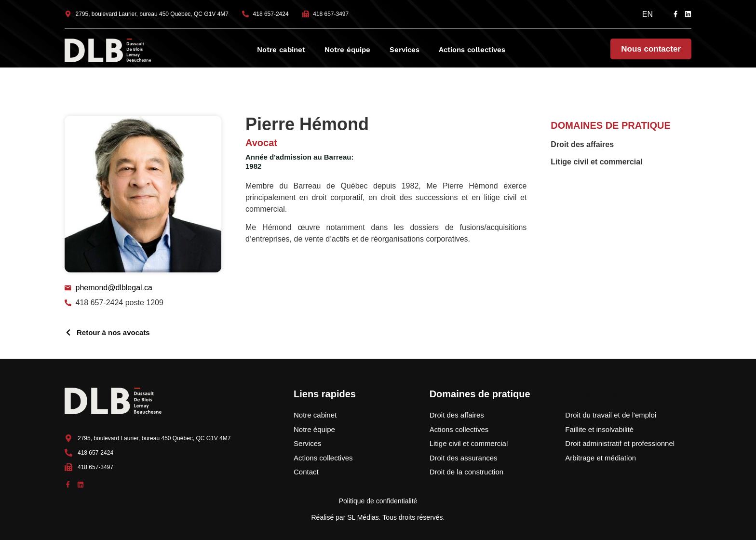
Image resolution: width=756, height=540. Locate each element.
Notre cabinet (281, 50)
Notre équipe (347, 50)
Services (405, 50)
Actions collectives (472, 50)
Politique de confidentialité (378, 501)
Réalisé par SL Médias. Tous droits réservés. (378, 517)
